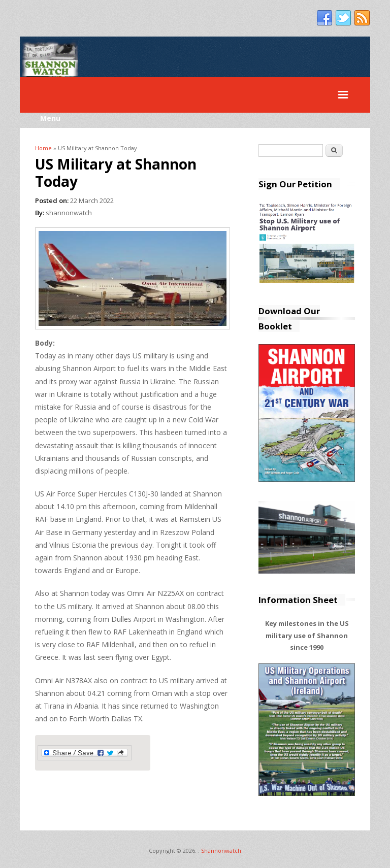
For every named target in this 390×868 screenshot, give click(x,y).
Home (43, 148)
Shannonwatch (221, 850)
